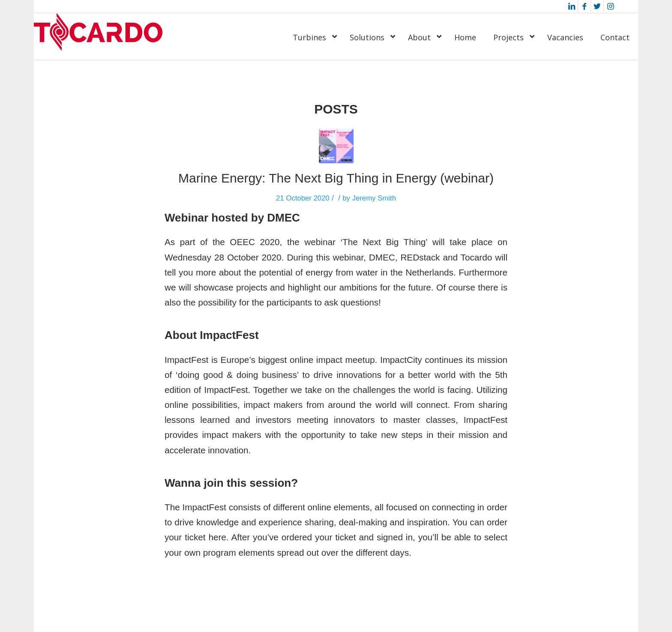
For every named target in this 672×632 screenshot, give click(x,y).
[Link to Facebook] (584, 6)
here (217, 537)
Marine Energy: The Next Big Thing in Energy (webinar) (336, 178)
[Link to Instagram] (610, 6)
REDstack (420, 257)
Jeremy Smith (374, 198)
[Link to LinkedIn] (571, 6)
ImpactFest (186, 360)
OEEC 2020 (255, 242)
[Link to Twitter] (597, 6)
